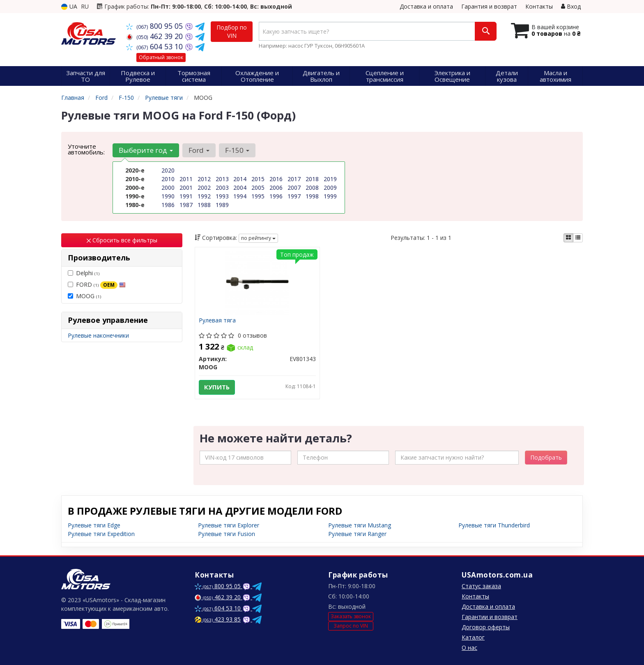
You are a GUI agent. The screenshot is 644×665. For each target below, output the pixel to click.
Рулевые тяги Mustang (360, 525)
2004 (240, 188)
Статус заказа (481, 586)
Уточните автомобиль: (86, 149)
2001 (186, 188)
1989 (222, 205)
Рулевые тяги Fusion (227, 534)
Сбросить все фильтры (122, 240)
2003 (222, 188)
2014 (240, 179)
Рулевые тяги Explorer (229, 525)
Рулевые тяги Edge (94, 525)
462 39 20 (155, 36)
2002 (204, 188)
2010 (168, 179)
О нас (469, 648)
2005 (258, 188)
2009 (330, 188)
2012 (204, 179)
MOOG (84, 296)
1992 (204, 196)
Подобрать (546, 457)
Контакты (539, 6)
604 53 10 (155, 46)
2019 (330, 179)
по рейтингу (258, 238)
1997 (294, 196)
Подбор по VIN (232, 31)
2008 (312, 188)
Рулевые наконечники (98, 335)
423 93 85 (218, 619)
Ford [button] (199, 150)
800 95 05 (155, 26)
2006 (276, 188)
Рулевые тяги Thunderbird (494, 525)
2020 (168, 170)
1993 (222, 196)
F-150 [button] (237, 150)
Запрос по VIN (351, 626)
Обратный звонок (161, 57)
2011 (186, 179)
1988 (204, 205)
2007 (294, 188)
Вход (571, 6)
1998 (312, 196)
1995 (258, 196)
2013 (222, 179)
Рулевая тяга (218, 321)
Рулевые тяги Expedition (101, 534)
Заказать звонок (351, 616)
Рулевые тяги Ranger (357, 534)
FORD (97, 285)
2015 (258, 179)
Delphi (84, 273)
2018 (312, 179)
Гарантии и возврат (490, 617)
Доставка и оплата (426, 6)
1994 (240, 196)
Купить (217, 387)
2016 (276, 179)
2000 (168, 188)
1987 (186, 205)
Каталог (473, 637)
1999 (330, 196)
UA (69, 6)
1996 (276, 196)
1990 (168, 196)
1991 (186, 196)
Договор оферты (486, 627)
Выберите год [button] (146, 150)
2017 (294, 179)
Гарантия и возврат (489, 6)
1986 (168, 205)
